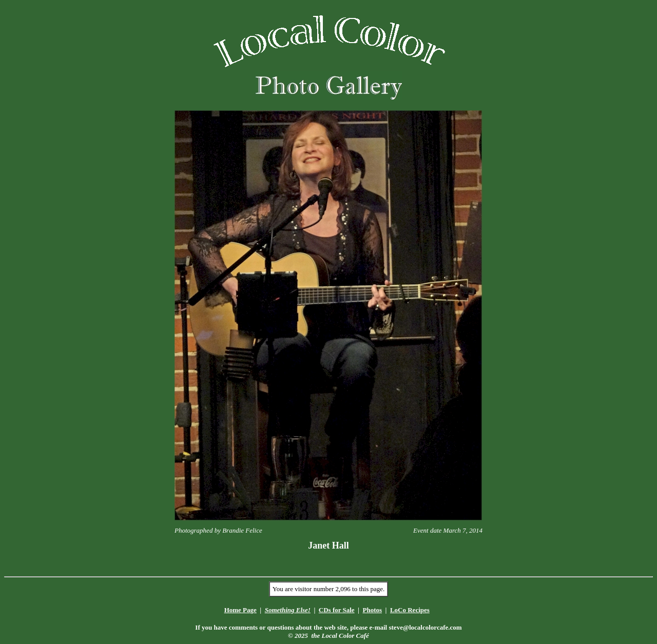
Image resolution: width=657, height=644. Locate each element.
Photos (372, 610)
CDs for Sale (337, 610)
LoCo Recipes (410, 610)
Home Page (240, 610)
